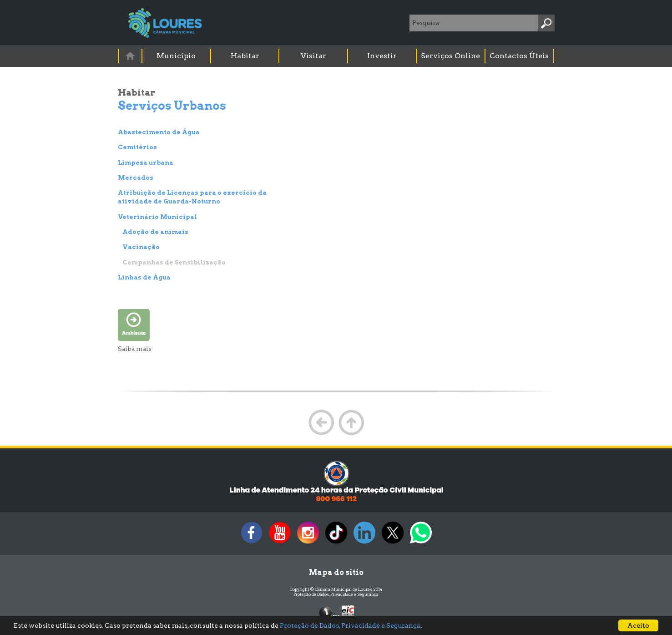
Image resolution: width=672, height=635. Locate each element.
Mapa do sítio (336, 572)
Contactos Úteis (519, 56)
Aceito (638, 625)
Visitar (313, 56)
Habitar (245, 56)
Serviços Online (450, 56)
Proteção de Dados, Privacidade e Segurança (336, 594)
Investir (382, 56)
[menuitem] (131, 56)
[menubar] (337, 56)
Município (176, 56)
